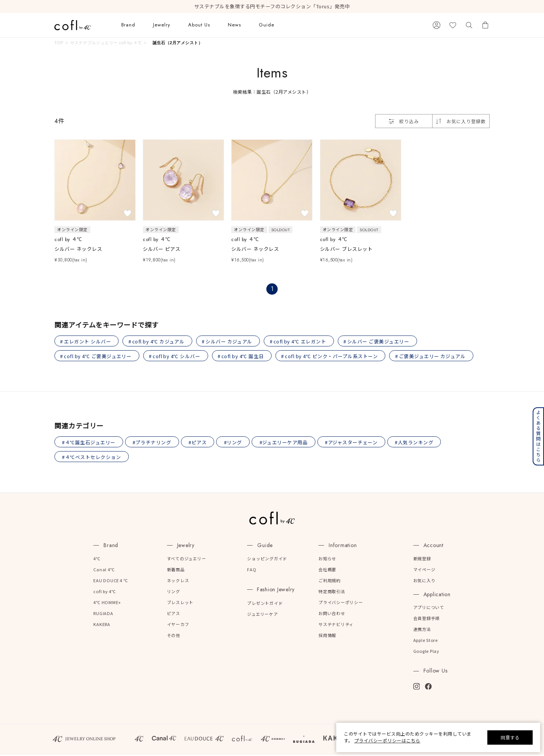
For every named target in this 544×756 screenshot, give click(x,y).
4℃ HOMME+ (107, 604)
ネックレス (178, 582)
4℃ (97, 560)
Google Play (426, 652)
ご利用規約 (330, 582)
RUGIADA (103, 615)
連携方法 (422, 631)
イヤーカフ (178, 626)
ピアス (174, 615)
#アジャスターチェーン (354, 443)
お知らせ (327, 560)
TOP (59, 43)
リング (174, 593)
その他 (174, 637)
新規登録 (422, 560)
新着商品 (176, 570)
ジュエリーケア (262, 615)
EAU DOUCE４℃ (110, 582)
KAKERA (102, 626)
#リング (235, 443)
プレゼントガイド (265, 604)
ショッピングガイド (267, 560)
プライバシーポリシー (341, 604)
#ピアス (199, 443)
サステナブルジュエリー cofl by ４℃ (106, 43)
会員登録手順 (427, 620)
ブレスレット (180, 604)
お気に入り (424, 582)
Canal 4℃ (104, 570)
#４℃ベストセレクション (92, 458)
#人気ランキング (417, 443)
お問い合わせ (332, 615)
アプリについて (429, 609)
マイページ (424, 570)
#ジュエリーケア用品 (286, 443)
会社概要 (327, 570)
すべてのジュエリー (187, 560)
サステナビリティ (336, 626)
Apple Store (426, 642)
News (234, 25)
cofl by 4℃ (105, 593)
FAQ (252, 570)
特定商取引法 (332, 593)
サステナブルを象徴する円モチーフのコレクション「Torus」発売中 (272, 6)
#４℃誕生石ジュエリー (89, 443)
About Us (199, 25)
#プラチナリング (153, 443)
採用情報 (327, 637)
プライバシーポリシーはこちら (387, 740)
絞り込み (404, 121)
